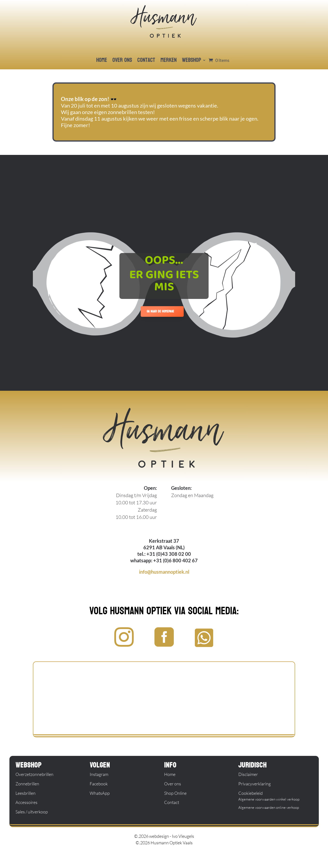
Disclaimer (248, 774)
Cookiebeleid (251, 793)
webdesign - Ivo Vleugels (172, 836)
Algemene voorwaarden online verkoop (269, 807)
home (102, 60)
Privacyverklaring (255, 784)
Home (170, 774)
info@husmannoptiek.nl (164, 572)
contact (146, 60)
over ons (122, 60)
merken (169, 60)
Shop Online (175, 793)
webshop (192, 60)
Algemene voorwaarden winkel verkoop (269, 799)
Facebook (99, 784)
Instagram (99, 774)
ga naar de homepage (160, 311)
